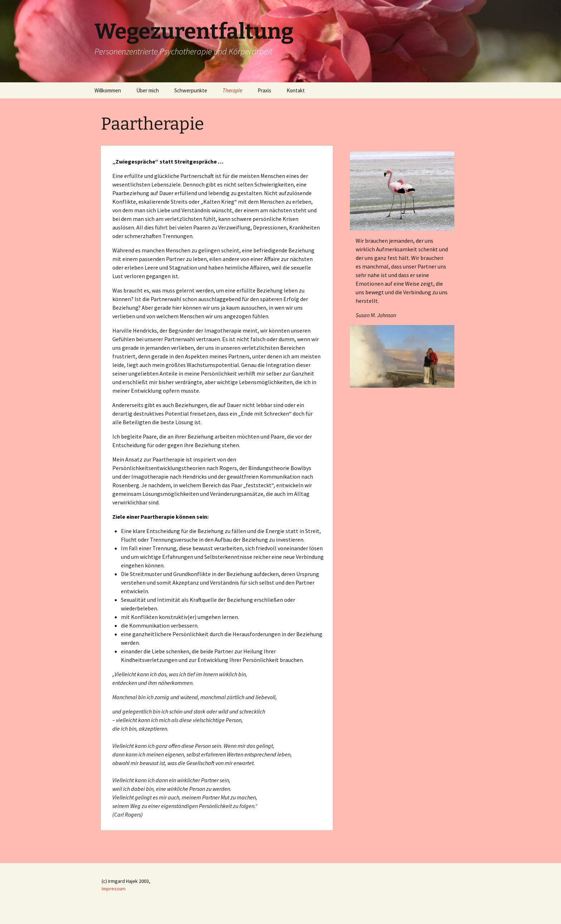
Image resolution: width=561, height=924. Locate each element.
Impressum (114, 889)
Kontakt (296, 90)
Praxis (264, 90)
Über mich (148, 90)
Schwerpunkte (191, 90)
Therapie (232, 90)
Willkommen (108, 90)
